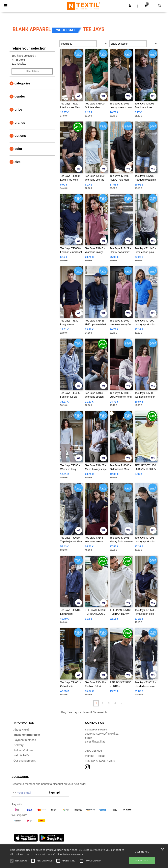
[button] (130, 6)
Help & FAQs (22, 755)
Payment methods (25, 740)
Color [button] (18, 149)
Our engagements (25, 761)
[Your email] (29, 793)
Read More (77, 854)
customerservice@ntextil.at (102, 734)
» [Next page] (121, 703)
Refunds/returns (23, 750)
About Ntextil (21, 730)
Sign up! (54, 792)
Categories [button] (22, 83)
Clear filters (32, 71)
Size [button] (17, 162)
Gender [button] (20, 96)
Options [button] (20, 136)
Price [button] (18, 110)
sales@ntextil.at (95, 742)
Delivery (19, 745)
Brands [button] (20, 123)
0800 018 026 (94, 751)
